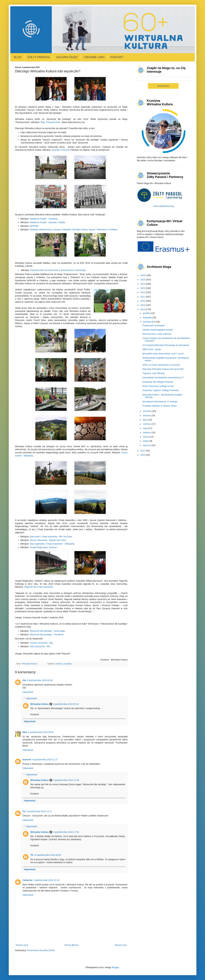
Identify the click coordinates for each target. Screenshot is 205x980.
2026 (143, 275)
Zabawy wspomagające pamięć (158, 330)
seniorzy (59, 664)
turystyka (68, 664)
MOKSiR (34, 226)
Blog (18, 57)
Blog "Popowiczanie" (51, 122)
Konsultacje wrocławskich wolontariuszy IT (163, 377)
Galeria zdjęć (67, 57)
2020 (143, 301)
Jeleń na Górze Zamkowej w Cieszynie (161, 365)
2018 (143, 309)
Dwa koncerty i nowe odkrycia (157, 334)
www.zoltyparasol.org (163, 206)
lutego (146, 441)
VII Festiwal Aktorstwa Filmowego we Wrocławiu (166, 345)
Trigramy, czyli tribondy (153, 373)
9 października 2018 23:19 (46, 880)
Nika (25, 732)
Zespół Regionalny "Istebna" (43, 547)
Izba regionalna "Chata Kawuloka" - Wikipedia (52, 544)
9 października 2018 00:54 (41, 732)
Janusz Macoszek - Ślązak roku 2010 (48, 540)
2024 (143, 284)
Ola (24, 680)
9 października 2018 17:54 (66, 832)
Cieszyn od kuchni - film (41, 643)
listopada (148, 317)
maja (146, 428)
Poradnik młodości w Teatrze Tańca (159, 406)
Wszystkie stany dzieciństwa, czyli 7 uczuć (163, 354)
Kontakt (117, 57)
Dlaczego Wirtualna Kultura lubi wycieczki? (163, 369)
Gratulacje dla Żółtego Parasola (158, 382)
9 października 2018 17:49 (66, 780)
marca (146, 437)
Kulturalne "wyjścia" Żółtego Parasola (160, 390)
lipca (146, 420)
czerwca (147, 424)
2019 (143, 305)
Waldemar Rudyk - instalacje (44, 219)
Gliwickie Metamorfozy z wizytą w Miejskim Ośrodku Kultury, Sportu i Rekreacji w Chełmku (74, 230)
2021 (143, 297)
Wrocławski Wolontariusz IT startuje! (160, 402)
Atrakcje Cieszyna (61, 150)
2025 (143, 280)
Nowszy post (22, 945)
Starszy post (121, 945)
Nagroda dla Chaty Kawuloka (38, 587)
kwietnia (147, 432)
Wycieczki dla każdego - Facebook (47, 635)
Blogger (115, 967)
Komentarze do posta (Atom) (41, 950)
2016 (143, 455)
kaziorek (27, 760)
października (149, 322)
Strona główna (71, 945)
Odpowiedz (28, 692)
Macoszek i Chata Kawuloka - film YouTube (51, 537)
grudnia (147, 313)
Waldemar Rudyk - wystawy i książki (47, 222)
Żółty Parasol (39, 57)
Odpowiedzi (32, 698)
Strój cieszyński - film (40, 646)
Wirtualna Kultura (39, 704)
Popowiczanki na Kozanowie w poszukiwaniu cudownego (58, 270)
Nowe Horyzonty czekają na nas (158, 386)
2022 (143, 292)
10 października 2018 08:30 (48, 855)
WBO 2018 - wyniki (152, 349)
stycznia (147, 445)
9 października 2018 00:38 (40, 680)
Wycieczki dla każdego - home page (47, 631)
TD (24, 811)
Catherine (28, 880)
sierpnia (147, 415)
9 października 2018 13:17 (39, 811)
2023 (143, 288)
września (148, 411)
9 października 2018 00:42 (66, 704)
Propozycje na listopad (153, 325)
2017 (143, 451)
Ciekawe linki (94, 57)
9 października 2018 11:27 (45, 760)
